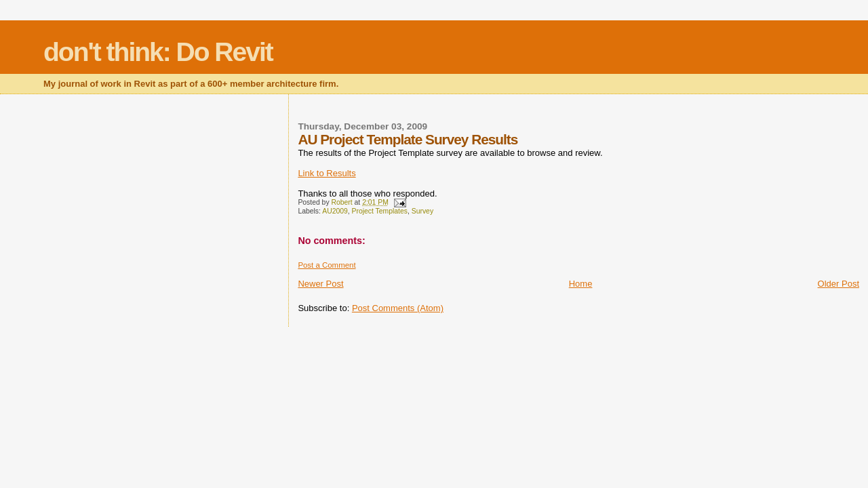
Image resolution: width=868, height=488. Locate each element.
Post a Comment (327, 265)
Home (581, 284)
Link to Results (327, 173)
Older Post (839, 284)
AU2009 (335, 211)
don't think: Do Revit (158, 52)
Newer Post (320, 284)
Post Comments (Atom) (398, 308)
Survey (422, 211)
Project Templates (380, 211)
